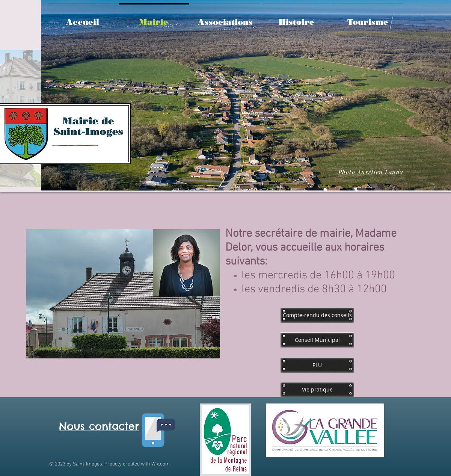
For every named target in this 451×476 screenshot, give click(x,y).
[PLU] (317, 365)
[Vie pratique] (317, 390)
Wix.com (161, 464)
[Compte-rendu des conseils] (317, 315)
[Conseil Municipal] (317, 340)
